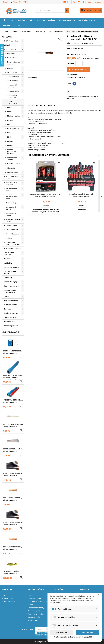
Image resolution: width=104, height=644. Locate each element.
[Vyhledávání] (52, 10)
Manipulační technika (9, 254)
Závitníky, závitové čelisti (13, 220)
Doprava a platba (66, 20)
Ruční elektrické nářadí (12, 177)
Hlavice (10, 68)
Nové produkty (8, 598)
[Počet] (79, 64)
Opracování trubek (11, 214)
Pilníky (10, 137)
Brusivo (7, 259)
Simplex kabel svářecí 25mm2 (13, 473)
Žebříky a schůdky (11, 313)
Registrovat (96, 2)
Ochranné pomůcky (12, 267)
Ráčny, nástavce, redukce (14, 63)
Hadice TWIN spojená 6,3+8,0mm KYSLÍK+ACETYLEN (13, 400)
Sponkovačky (13, 172)
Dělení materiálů (13, 230)
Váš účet (58, 590)
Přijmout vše (88, 632)
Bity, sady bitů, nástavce (12, 184)
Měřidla (9, 238)
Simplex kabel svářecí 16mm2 (13, 522)
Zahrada (8, 309)
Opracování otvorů (11, 208)
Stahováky (11, 168)
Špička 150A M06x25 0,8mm (13, 547)
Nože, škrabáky (13, 129)
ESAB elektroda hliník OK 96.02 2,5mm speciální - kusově (13, 449)
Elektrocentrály (10, 317)
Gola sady (11, 54)
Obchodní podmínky (45, 20)
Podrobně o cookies (36, 614)
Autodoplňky (9, 322)
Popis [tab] (31, 105)
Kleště (10, 108)
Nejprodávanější (8, 601)
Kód (69, 43)
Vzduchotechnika (11, 301)
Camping (8, 278)
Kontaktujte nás (34, 617)
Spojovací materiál (12, 286)
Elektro (7, 296)
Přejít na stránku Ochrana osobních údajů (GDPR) (75, 637)
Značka (85, 43)
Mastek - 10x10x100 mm (13, 424)
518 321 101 (23, 2)
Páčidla (10, 145)
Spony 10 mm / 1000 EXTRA (13, 351)
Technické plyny (10, 282)
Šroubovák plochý (13, 86)
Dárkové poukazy (11, 326)
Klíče (9, 112)
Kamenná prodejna (87, 20)
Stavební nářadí (11, 305)
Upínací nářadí (12, 226)
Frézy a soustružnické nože (11, 197)
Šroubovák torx (14, 91)
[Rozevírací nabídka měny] (67, 2)
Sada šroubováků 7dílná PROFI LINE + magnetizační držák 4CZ (46, 195)
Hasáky (10, 120)
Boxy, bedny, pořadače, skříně (13, 243)
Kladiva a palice (14, 116)
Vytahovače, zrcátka (12, 159)
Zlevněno (5, 595)
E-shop (12, 20)
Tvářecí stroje (11, 203)
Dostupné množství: (75, 77)
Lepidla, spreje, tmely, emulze (10, 291)
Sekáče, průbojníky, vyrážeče (12, 152)
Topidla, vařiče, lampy (10, 272)
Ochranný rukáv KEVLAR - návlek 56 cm (13, 571)
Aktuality (19, 26)
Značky (21, 20)
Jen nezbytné (61, 632)
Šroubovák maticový (13, 96)
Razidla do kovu (14, 164)
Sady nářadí (12, 58)
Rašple (10, 141)
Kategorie (7, 37)
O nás (30, 20)
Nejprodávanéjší (11, 332)
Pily (9, 124)
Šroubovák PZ (14, 81)
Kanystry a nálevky (13, 248)
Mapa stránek (33, 620)
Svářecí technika (11, 41)
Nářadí (7, 45)
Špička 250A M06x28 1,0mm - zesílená (13, 498)
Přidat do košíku (78, 70)
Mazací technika (13, 234)
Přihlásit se (82, 2)
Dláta (9, 133)
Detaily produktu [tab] (46, 105)
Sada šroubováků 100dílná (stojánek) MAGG (81, 195)
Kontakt (6, 2)
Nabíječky (8, 263)
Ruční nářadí (11, 49)
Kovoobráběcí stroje (12, 190)
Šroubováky (12, 72)
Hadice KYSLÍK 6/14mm (12, 375)
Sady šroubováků (13, 102)
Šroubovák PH (14, 77)
